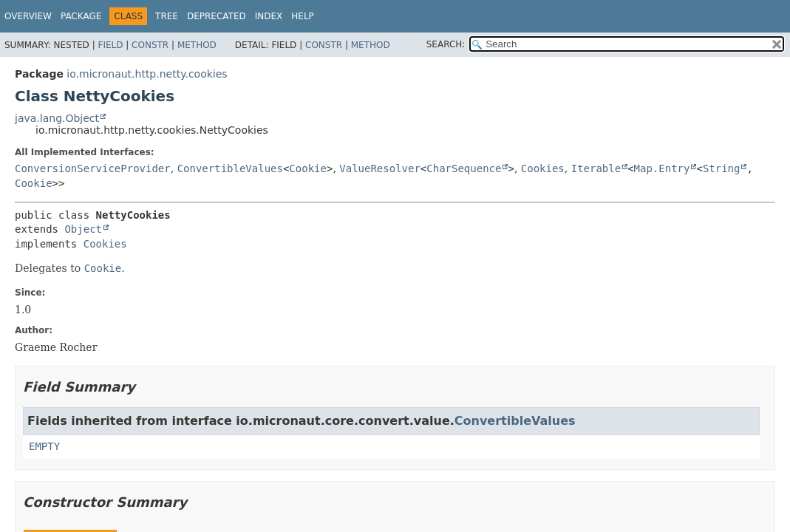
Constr (150, 45)
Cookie (308, 168)
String (722, 168)
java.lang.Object (57, 118)
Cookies (543, 168)
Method (197, 45)
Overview (28, 16)
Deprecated (217, 16)
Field (110, 45)
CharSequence (464, 168)
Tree (167, 16)
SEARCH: (446, 44)
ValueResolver (380, 168)
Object (83, 229)
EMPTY (44, 446)
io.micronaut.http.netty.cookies (147, 74)
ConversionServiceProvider (93, 168)
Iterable (596, 168)
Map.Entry (662, 168)
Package (81, 16)
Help (303, 16)
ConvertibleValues (230, 168)
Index (269, 16)
